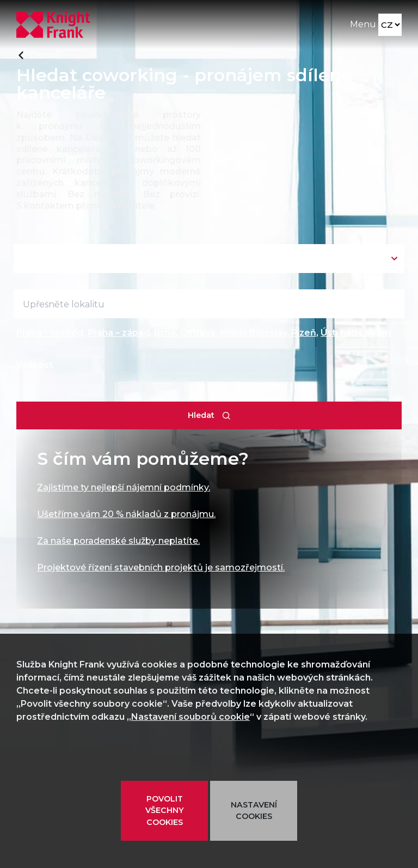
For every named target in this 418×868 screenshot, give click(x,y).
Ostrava (198, 333)
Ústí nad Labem (356, 333)
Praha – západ (119, 333)
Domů (45, 55)
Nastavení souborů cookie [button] (190, 717)
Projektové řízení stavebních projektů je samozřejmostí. (161, 567)
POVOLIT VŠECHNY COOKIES (165, 811)
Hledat (201, 415)
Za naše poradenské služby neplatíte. (118, 541)
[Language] (390, 25)
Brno (165, 333)
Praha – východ (50, 333)
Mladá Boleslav (253, 333)
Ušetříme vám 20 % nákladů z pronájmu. (126, 514)
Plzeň (304, 333)
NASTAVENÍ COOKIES (254, 811)
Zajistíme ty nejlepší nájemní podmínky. (124, 487)
